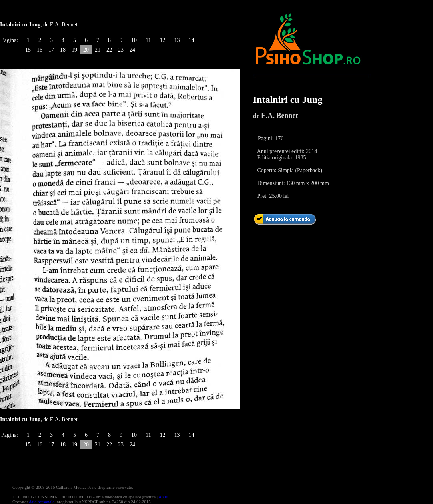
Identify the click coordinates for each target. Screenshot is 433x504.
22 (109, 50)
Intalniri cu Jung (288, 100)
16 (40, 50)
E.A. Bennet (280, 116)
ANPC (164, 497)
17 (51, 50)
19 (74, 50)
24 (132, 50)
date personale (42, 502)
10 (134, 40)
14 (191, 40)
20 (86, 50)
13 (177, 40)
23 (121, 50)
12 (162, 40)
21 (98, 50)
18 (63, 50)
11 (148, 40)
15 (28, 50)
